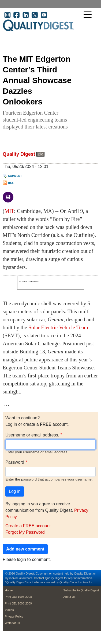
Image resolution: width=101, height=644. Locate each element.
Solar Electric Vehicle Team (58, 327)
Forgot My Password (25, 532)
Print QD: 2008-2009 (18, 603)
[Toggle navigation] (89, 15)
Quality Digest (19, 154)
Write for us (12, 623)
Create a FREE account (28, 526)
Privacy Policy (14, 616)
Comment (15, 176)
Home (9, 590)
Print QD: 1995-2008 (18, 597)
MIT (9, 211)
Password (15, 462)
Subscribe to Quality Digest (81, 590)
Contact (39, 578)
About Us (69, 597)
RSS (11, 183)
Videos (9, 610)
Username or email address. (32, 435)
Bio (40, 154)
